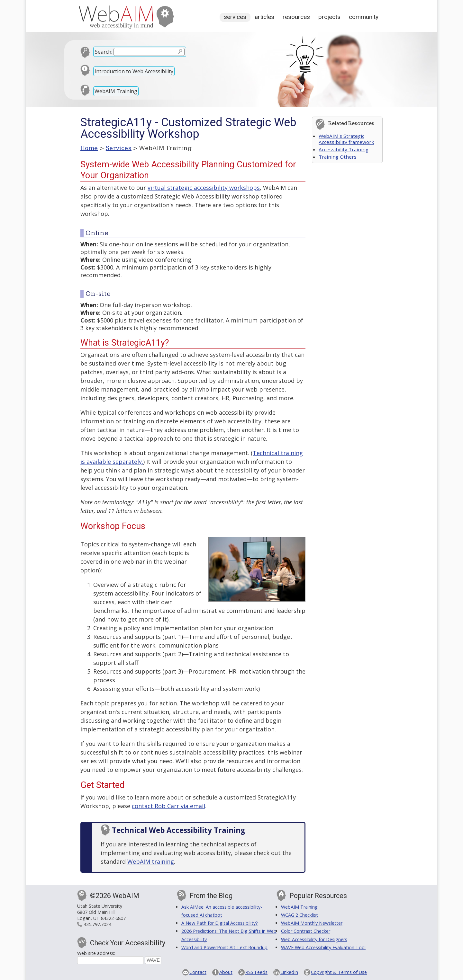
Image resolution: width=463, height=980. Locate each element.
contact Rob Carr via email (168, 806)
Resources (296, 17)
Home (89, 148)
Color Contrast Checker (306, 931)
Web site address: (96, 953)
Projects (329, 17)
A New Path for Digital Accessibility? (220, 923)
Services (235, 17)
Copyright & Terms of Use (339, 972)
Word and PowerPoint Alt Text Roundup (224, 947)
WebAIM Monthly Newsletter (312, 923)
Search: (104, 52)
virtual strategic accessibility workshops (204, 188)
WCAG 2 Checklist (300, 915)
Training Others (338, 157)
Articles (264, 17)
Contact (198, 972)
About (226, 972)
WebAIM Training (116, 91)
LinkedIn (289, 972)
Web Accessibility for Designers (314, 939)
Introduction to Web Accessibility (134, 71)
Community (364, 17)
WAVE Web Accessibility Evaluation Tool (323, 947)
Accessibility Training (344, 149)
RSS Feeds (256, 972)
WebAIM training (151, 861)
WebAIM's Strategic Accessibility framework (346, 139)
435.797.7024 (97, 924)
